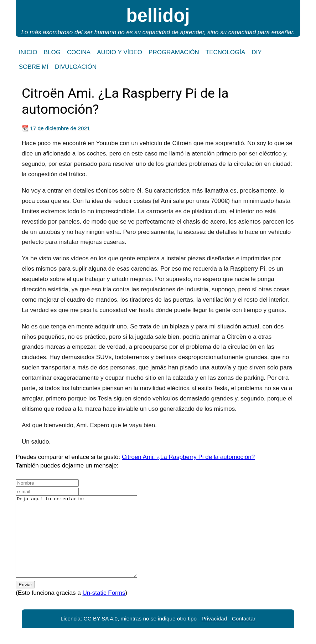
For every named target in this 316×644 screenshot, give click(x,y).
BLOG (52, 52)
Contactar (244, 635)
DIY (257, 52)
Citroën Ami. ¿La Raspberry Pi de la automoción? (188, 457)
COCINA (79, 52)
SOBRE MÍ (34, 67)
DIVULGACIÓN (76, 67)
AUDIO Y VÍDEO (120, 52)
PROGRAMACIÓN (174, 52)
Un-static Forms (104, 609)
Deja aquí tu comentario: (84, 545)
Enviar (25, 601)
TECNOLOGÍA (225, 52)
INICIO (28, 52)
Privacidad (214, 635)
